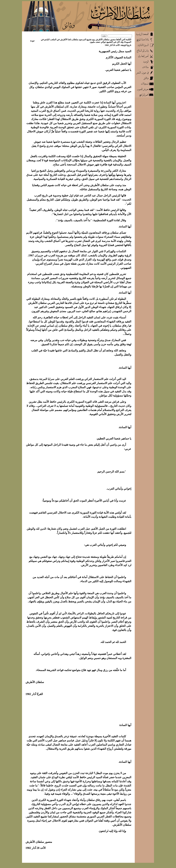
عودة (32, 41)
